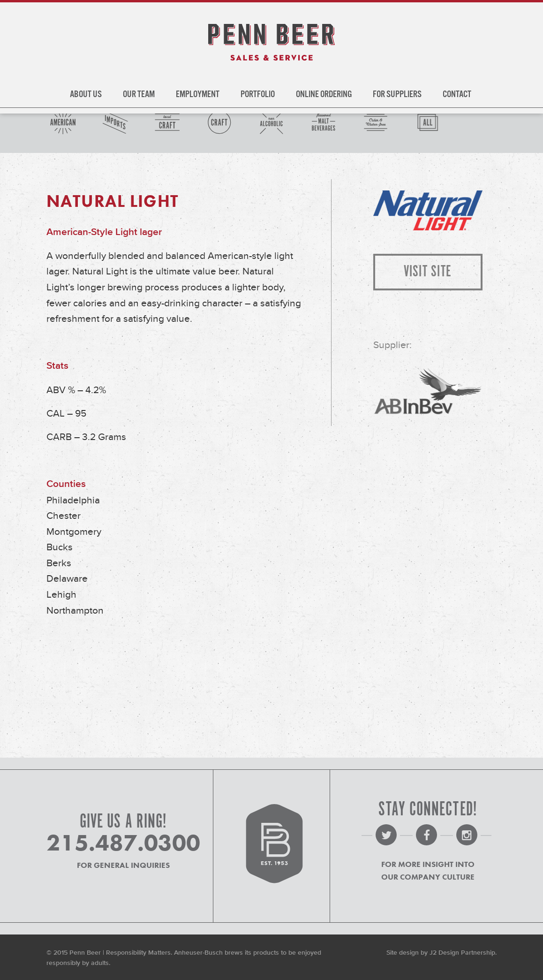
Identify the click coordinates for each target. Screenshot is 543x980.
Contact (457, 95)
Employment (198, 95)
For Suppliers (397, 95)
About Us (86, 95)
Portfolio (258, 95)
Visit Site (428, 272)
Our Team (139, 95)
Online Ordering (324, 95)
